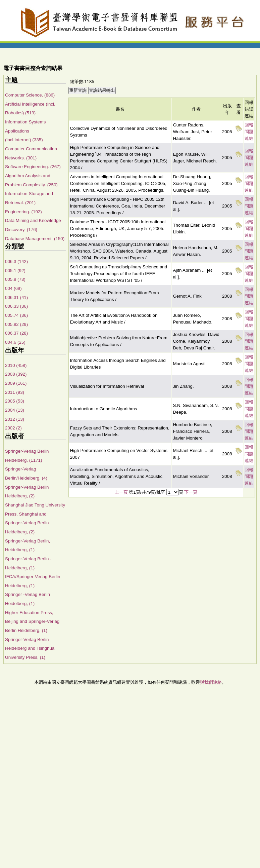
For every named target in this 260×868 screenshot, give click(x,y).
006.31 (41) (16, 297)
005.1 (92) (15, 271)
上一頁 (121, 492)
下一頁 (191, 492)
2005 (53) (15, 401)
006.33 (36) (16, 306)
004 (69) (13, 288)
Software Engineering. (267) (33, 167)
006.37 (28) (16, 333)
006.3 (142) (16, 261)
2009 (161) (16, 383)
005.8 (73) (15, 279)
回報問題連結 (249, 132)
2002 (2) (13, 428)
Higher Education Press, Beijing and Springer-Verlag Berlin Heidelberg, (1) (32, 621)
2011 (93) (15, 392)
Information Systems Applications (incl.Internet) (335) (25, 131)
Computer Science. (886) (30, 95)
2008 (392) (16, 374)
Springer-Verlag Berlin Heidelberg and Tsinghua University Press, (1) (30, 648)
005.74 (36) (16, 315)
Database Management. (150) (35, 239)
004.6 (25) (15, 342)
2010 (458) (16, 365)
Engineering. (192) (23, 212)
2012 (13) (15, 419)
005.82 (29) (16, 324)
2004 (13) (15, 410)
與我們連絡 (211, 682)
